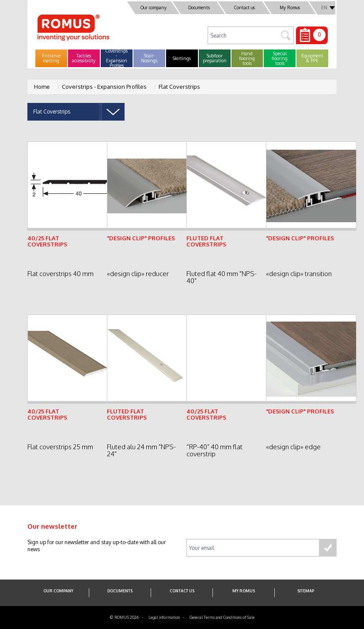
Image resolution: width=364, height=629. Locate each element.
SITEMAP (306, 591)
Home (42, 87)
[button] (51, 58)
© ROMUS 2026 (124, 617)
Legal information (164, 617)
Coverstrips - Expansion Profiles (104, 87)
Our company (154, 8)
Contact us (245, 8)
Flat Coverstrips (179, 87)
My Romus (290, 8)
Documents (199, 8)
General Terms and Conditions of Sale (222, 617)
